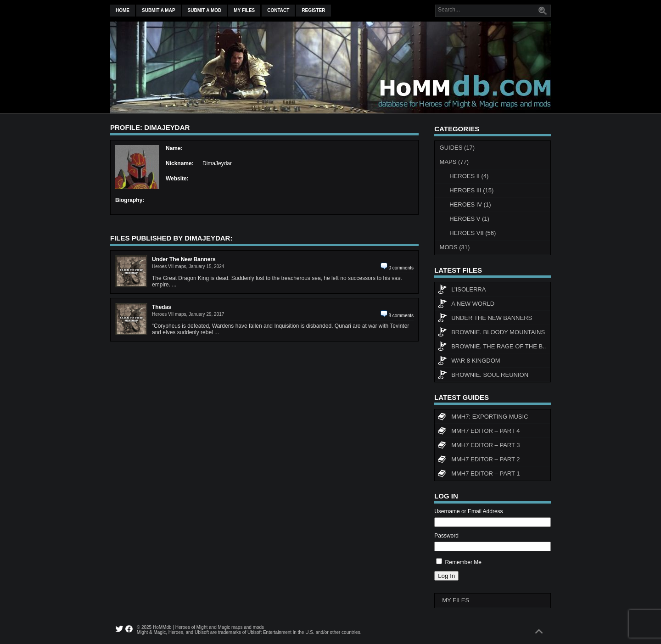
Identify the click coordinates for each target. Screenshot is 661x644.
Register (313, 10)
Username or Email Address (468, 511)
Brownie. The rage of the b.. (492, 347)
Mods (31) (455, 247)
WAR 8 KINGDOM (469, 362)
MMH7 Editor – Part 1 (479, 475)
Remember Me (463, 562)
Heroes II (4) (469, 176)
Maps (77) (454, 162)
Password (446, 536)
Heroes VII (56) (473, 233)
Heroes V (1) (469, 219)
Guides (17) (457, 148)
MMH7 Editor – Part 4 (479, 432)
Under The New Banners (485, 319)
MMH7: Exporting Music (483, 418)
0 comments (401, 268)
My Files (244, 10)
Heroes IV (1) (470, 204)
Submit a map (159, 10)
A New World (466, 305)
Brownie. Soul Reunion (483, 376)
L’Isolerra (462, 291)
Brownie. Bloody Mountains (491, 333)
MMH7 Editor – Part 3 (479, 446)
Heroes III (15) (471, 190)
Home (123, 10)
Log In (446, 576)
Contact (278, 10)
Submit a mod (205, 10)
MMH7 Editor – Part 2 (479, 460)
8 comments (401, 316)
